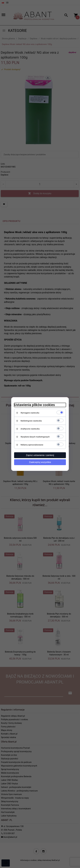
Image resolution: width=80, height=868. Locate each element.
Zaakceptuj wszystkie (40, 462)
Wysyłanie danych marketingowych (35, 437)
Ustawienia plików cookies (34, 405)
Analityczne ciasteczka (30, 429)
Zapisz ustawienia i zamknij (40, 455)
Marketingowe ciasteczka (31, 421)
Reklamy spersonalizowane (32, 445)
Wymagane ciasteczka (30, 413)
